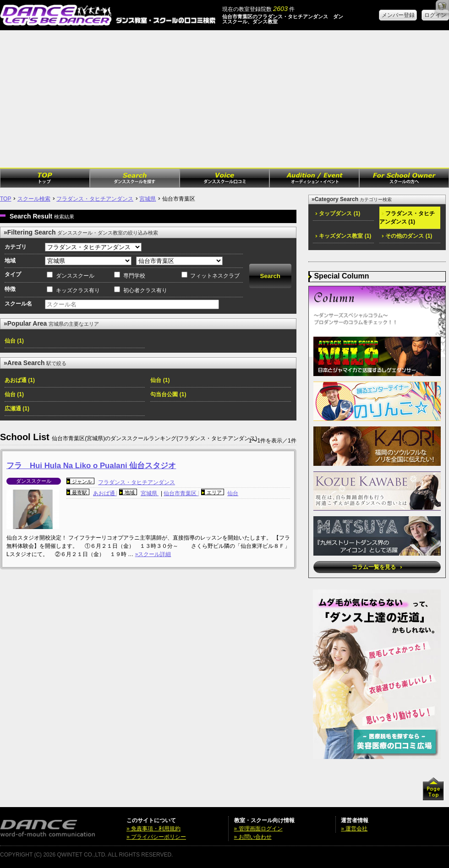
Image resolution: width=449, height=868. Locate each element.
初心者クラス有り (145, 290)
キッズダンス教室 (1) (343, 236)
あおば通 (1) (20, 380)
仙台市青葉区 (181, 493)
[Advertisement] (224, 99)
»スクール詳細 (153, 554)
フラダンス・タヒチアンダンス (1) (407, 218)
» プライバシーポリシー (156, 837)
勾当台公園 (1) (168, 394)
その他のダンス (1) (407, 236)
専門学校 (134, 276)
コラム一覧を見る (377, 567)
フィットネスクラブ (215, 276)
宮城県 (148, 199)
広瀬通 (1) (17, 409)
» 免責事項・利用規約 (153, 829)
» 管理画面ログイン (258, 829)
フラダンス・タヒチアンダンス (95, 199)
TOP (5, 199)
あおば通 (105, 493)
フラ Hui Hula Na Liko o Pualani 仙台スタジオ (91, 466)
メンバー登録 (398, 15)
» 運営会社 (354, 829)
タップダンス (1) (338, 213)
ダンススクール (75, 276)
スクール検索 (34, 199)
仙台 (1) (14, 341)
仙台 (233, 493)
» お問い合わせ (253, 837)
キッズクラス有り (78, 290)
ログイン (435, 15)
